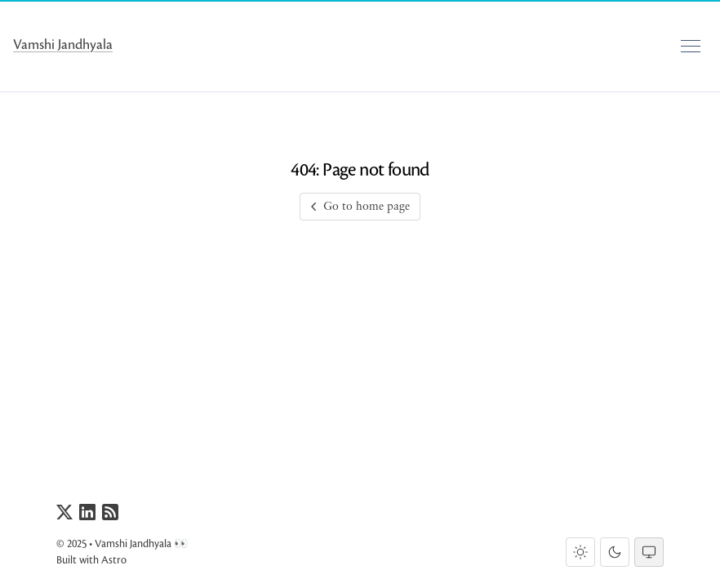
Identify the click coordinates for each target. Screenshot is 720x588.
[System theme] (649, 552)
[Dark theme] (615, 552)
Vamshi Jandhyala (63, 45)
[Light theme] (580, 552)
